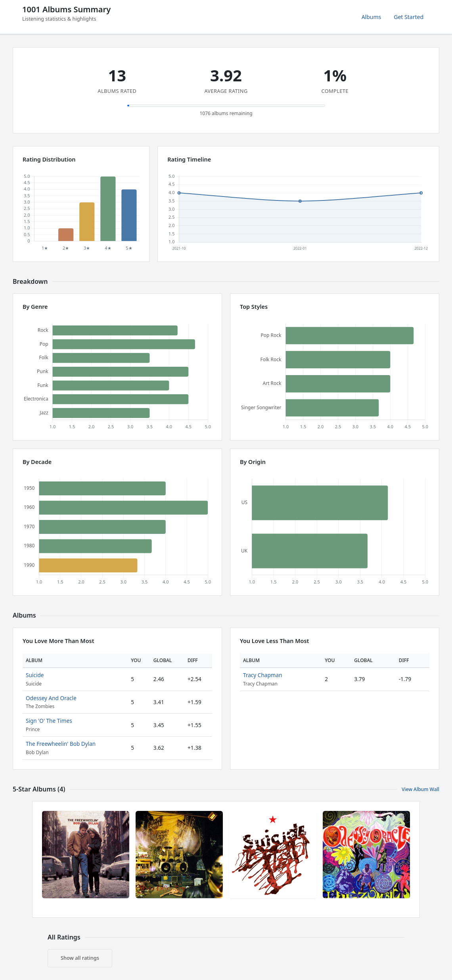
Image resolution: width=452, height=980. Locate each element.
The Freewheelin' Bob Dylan (61, 744)
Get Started (409, 17)
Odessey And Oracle (51, 698)
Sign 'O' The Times (49, 721)
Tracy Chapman (263, 675)
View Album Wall (420, 789)
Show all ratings (80, 958)
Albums (372, 17)
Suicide (35, 675)
